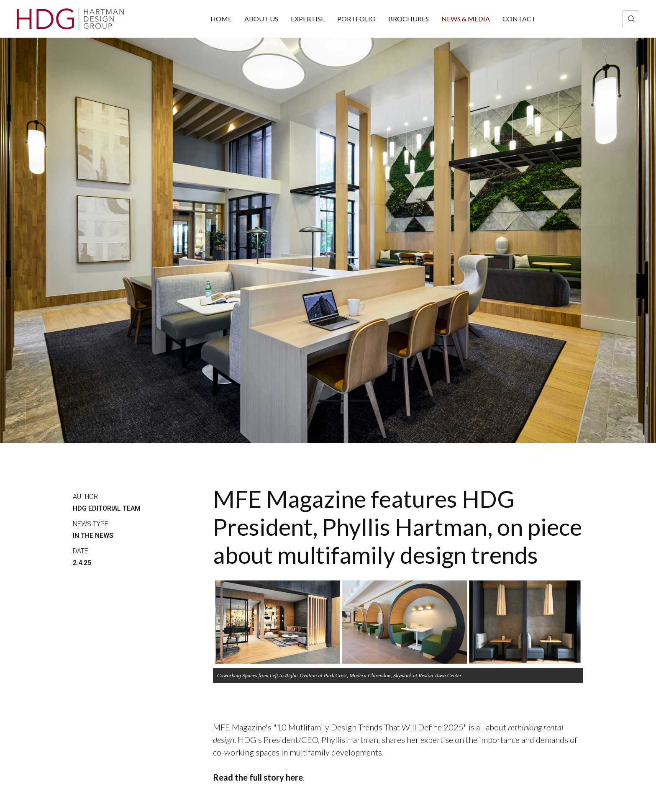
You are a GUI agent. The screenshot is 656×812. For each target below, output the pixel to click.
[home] (70, 19)
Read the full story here (258, 777)
